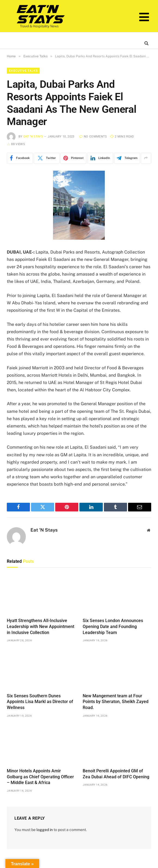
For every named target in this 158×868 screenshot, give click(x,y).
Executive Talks (23, 71)
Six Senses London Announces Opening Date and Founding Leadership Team (113, 627)
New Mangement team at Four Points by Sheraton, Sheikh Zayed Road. (116, 702)
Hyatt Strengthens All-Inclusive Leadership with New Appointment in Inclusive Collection (41, 627)
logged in (45, 830)
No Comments (93, 137)
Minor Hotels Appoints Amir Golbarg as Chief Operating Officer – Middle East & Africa (40, 777)
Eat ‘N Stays (33, 137)
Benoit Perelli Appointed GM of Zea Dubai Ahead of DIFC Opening (116, 774)
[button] (144, 17)
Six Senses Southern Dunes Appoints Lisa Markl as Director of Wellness (40, 702)
